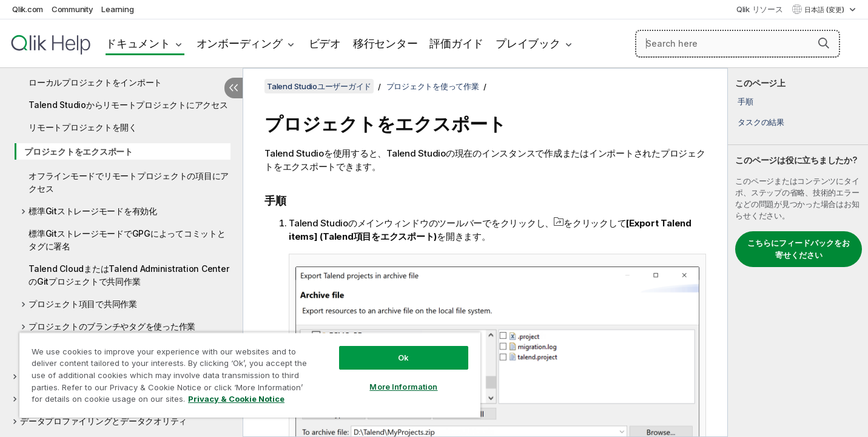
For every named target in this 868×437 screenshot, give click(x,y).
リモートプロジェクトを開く (83, 127)
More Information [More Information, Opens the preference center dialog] (403, 387)
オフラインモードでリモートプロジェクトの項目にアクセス (129, 182)
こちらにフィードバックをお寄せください (799, 249)
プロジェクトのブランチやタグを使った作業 (112, 326)
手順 (745, 101)
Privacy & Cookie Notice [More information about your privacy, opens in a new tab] (236, 399)
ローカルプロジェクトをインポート (95, 82)
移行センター (385, 43)
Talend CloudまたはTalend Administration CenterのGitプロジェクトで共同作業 (129, 275)
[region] (250, 375)
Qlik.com (28, 9)
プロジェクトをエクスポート (79, 151)
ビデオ (325, 43)
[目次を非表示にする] (234, 88)
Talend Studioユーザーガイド (319, 86)
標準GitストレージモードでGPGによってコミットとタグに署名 (127, 240)
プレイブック (528, 43)
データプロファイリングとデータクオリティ (103, 421)
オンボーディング (240, 43)
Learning (117, 9)
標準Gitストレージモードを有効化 (93, 211)
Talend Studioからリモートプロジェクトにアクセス (128, 105)
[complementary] (798, 252)
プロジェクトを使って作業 (433, 86)
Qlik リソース (760, 9)
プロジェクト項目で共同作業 (83, 304)
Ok (403, 357)
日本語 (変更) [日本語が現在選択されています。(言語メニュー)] (825, 10)
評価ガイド (456, 43)
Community (72, 9)
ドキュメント (138, 43)
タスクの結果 (761, 122)
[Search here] (738, 44)
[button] (824, 43)
